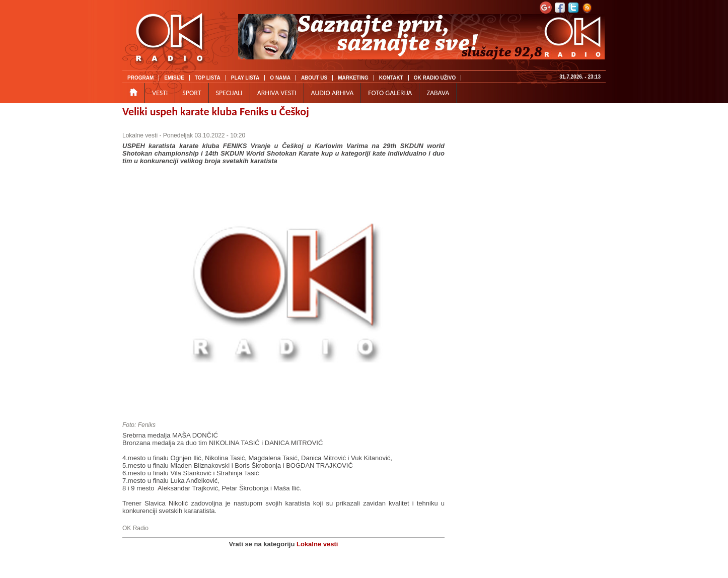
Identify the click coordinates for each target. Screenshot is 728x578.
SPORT (192, 93)
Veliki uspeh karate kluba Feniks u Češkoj (216, 112)
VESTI (160, 93)
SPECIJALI (229, 93)
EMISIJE (174, 78)
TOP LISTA (208, 78)
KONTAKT (391, 78)
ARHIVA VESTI (277, 93)
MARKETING (353, 78)
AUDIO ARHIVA (333, 93)
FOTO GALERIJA (390, 93)
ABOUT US (314, 78)
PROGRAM (140, 78)
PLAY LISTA (245, 78)
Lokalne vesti (140, 135)
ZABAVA (438, 93)
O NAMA (280, 78)
